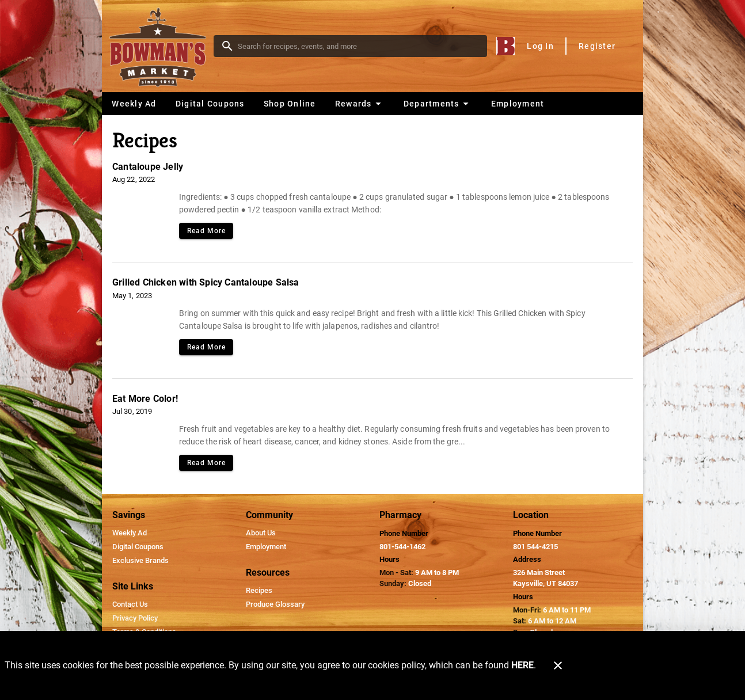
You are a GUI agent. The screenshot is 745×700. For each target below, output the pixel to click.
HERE (522, 665)
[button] (360, 104)
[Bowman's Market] (161, 46)
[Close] (558, 665)
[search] (358, 46)
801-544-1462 (402, 547)
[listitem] (130, 533)
